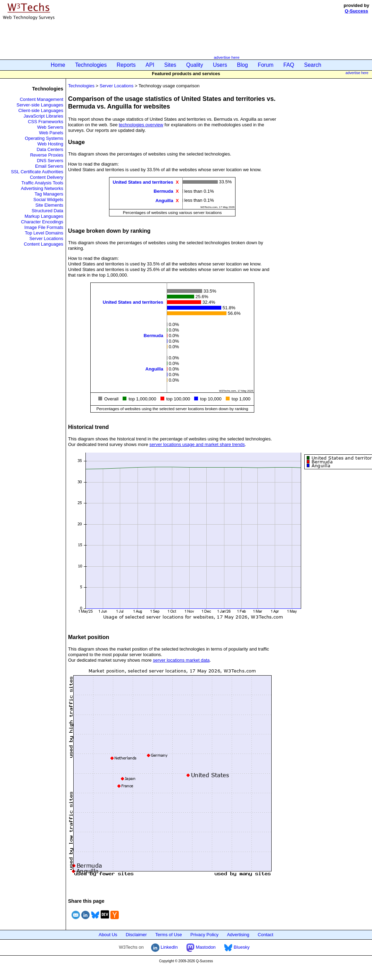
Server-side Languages (40, 105)
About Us (108, 935)
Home (58, 65)
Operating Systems (44, 138)
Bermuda (163, 191)
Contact (266, 935)
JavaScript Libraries (43, 116)
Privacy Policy (204, 935)
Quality (195, 65)
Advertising (238, 935)
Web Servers (50, 127)
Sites (170, 65)
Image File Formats (44, 227)
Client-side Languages (41, 110)
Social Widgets (48, 200)
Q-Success (357, 11)
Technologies (91, 65)
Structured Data (47, 211)
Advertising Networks (42, 188)
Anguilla (164, 200)
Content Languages (44, 244)
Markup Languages (44, 216)
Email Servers (49, 166)
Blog (242, 65)
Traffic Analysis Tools (42, 183)
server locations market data (181, 660)
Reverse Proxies (47, 155)
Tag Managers (49, 194)
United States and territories (143, 182)
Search (313, 65)
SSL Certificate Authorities (37, 172)
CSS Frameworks (46, 122)
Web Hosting (50, 144)
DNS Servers (50, 161)
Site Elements (49, 205)
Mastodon (201, 947)
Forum (266, 65)
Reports (126, 65)
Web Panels (51, 133)
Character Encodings (42, 222)
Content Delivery (47, 177)
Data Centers (50, 149)
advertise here (226, 57)
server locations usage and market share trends (197, 444)
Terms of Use (169, 935)
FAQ (289, 65)
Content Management (42, 99)
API (150, 65)
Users (220, 65)
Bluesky (237, 947)
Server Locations (46, 238)
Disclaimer (136, 935)
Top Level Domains (44, 233)
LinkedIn (164, 947)
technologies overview (141, 125)
